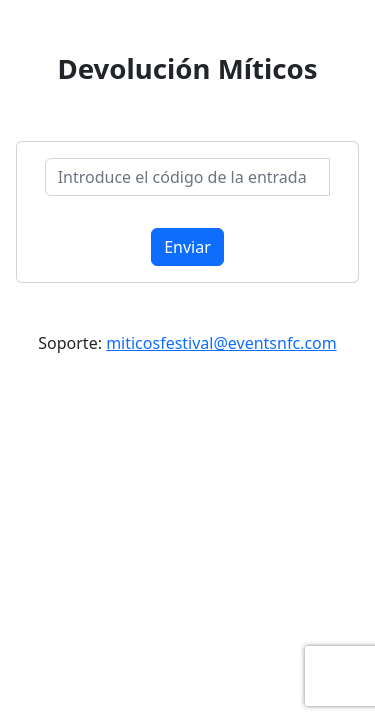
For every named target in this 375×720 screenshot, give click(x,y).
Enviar (187, 247)
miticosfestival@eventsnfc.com (221, 343)
